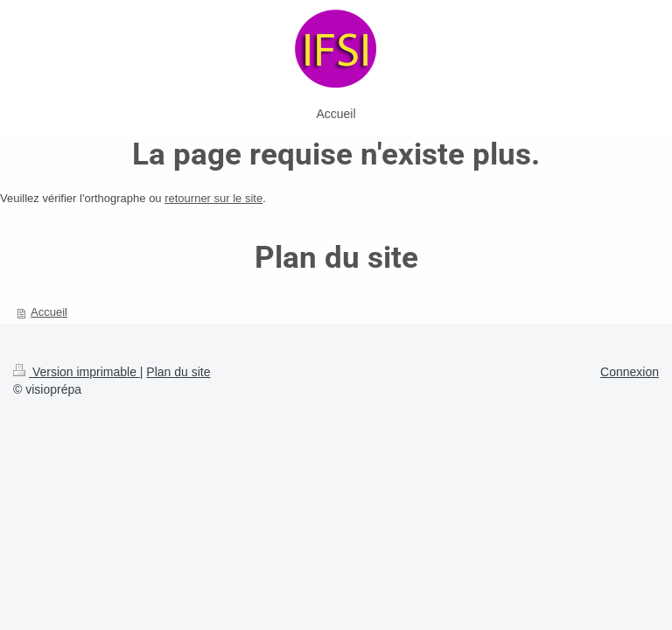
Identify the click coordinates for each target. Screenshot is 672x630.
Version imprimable (77, 372)
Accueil (49, 312)
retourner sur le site (213, 198)
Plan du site (178, 372)
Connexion (630, 372)
